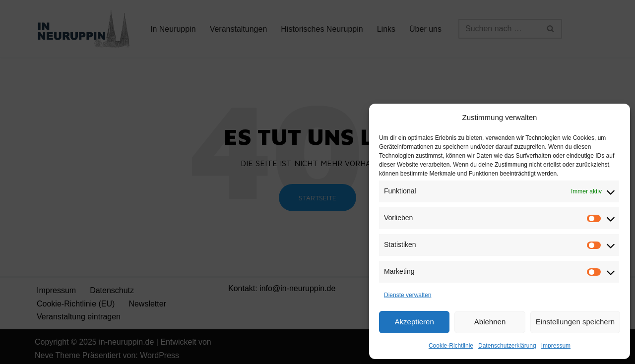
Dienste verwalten (408, 295)
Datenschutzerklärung (507, 346)
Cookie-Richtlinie (451, 346)
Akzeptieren (414, 322)
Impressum (556, 346)
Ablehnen (490, 322)
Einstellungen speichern (575, 322)
